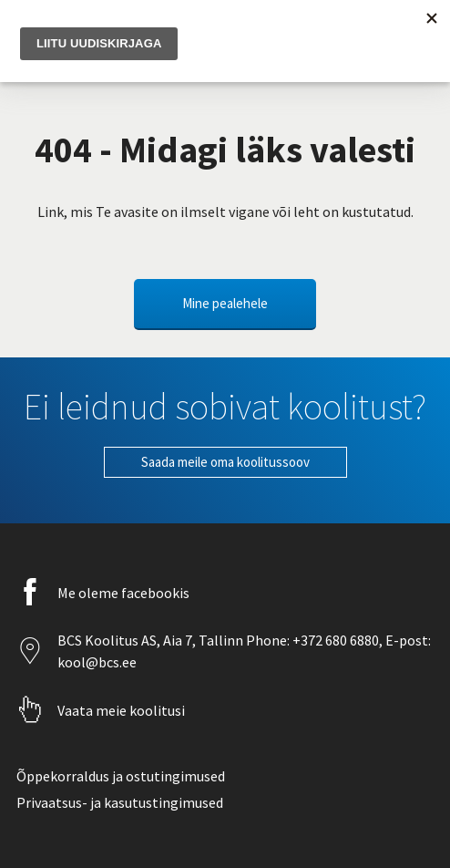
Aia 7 (178, 640)
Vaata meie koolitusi (121, 710)
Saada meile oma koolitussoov (225, 462)
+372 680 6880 (334, 640)
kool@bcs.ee (97, 662)
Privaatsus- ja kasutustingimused (120, 802)
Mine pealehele (225, 303)
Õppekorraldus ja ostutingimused (121, 776)
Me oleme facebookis (123, 593)
